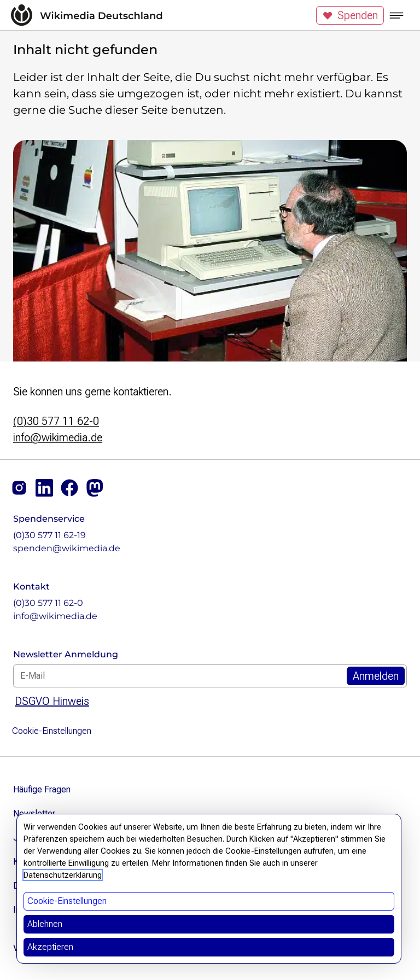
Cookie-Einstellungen (52, 731)
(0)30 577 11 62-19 (49, 535)
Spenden (350, 15)
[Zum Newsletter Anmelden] (376, 676)
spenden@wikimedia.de (67, 548)
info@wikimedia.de (58, 437)
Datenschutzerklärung (63, 875)
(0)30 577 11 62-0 (56, 421)
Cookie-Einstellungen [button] (67, 901)
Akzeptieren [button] (50, 947)
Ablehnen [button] (45, 924)
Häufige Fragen (42, 789)
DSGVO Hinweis (52, 701)
